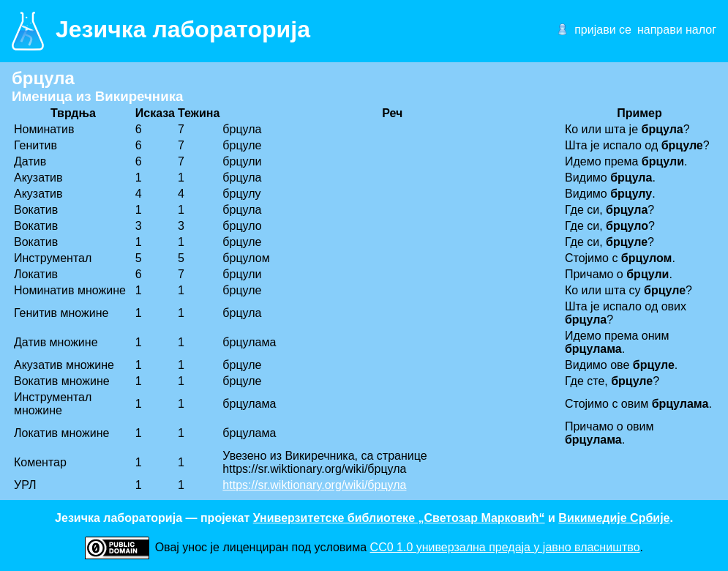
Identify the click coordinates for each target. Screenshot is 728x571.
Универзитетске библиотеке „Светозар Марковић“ (399, 518)
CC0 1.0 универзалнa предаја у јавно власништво (505, 547)
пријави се (603, 30)
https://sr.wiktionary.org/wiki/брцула (314, 485)
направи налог (677, 30)
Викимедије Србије (614, 518)
